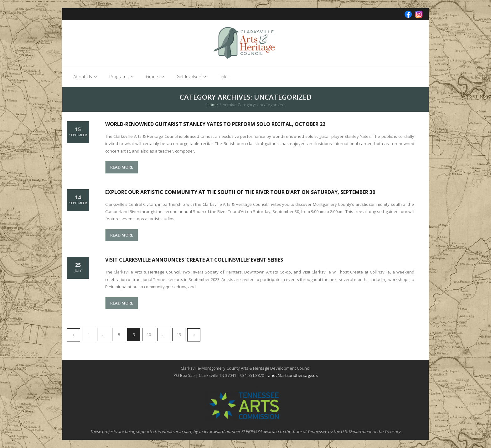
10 (149, 335)
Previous (74, 335)
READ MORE (122, 167)
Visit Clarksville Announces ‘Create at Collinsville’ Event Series (194, 260)
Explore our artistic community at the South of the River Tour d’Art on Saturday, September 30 (240, 192)
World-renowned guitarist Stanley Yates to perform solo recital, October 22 (215, 124)
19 (179, 335)
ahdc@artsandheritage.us (293, 375)
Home (212, 105)
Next (194, 335)
